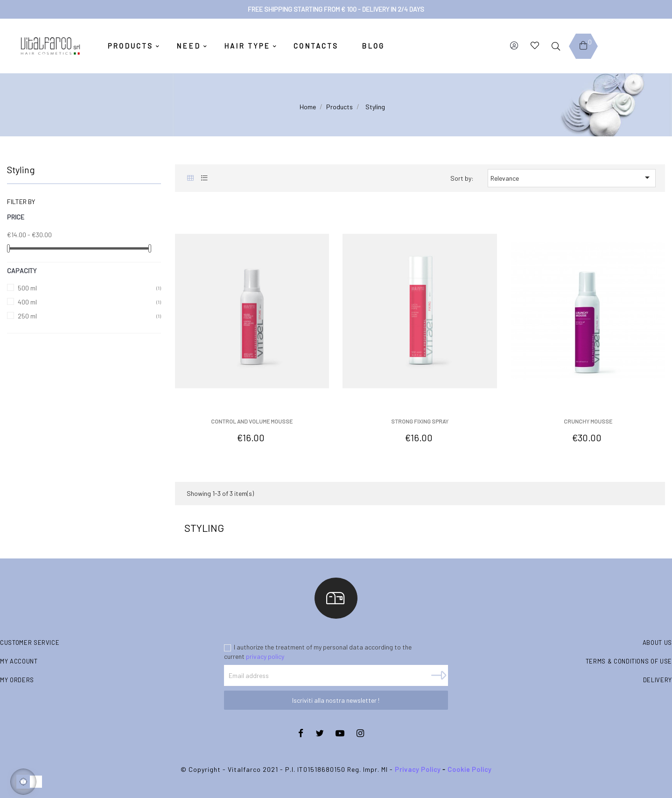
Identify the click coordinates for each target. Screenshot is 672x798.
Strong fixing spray (420, 421)
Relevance (572, 177)
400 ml (27, 302)
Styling (21, 169)
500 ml (27, 288)
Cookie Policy (469, 769)
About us (657, 643)
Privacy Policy (418, 769)
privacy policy (265, 656)
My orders (17, 680)
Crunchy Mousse (588, 421)
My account (19, 661)
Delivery (658, 680)
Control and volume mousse (252, 421)
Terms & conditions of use (629, 661)
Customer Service (30, 643)
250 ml (27, 316)
